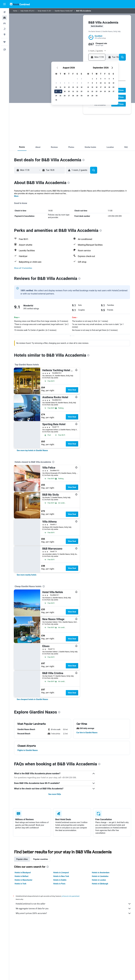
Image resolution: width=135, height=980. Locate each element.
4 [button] (60, 83)
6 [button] (69, 83)
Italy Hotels (24, 11)
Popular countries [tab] (41, 859)
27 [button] (69, 96)
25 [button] (60, 96)
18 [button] (60, 91)
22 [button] (77, 91)
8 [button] (77, 83)
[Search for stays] (4, 18)
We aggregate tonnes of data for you (73, 909)
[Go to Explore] (4, 34)
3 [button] (56, 83)
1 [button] (77, 79)
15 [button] (77, 87)
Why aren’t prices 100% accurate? (73, 913)
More (16, 196)
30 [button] (82, 96)
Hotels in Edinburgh (100, 884)
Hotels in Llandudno (100, 876)
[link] (32, 450)
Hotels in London (99, 880)
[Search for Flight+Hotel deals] (4, 29)
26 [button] (65, 96)
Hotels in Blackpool (23, 873)
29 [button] (77, 96)
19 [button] (65, 91)
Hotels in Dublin (60, 880)
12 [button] (65, 87)
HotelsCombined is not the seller (73, 904)
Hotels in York (20, 884)
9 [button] (81, 83)
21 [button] (73, 91)
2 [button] (81, 79)
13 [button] (69, 87)
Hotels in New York (61, 876)
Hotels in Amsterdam (101, 873)
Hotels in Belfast (21, 876)
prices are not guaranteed (71, 896)
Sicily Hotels (42, 11)
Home (15, 11)
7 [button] (73, 83)
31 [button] (56, 100)
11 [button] (60, 87)
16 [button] (82, 87)
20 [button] (69, 91)
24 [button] (56, 96)
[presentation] (83, 160)
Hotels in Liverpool (61, 873)
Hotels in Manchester (23, 880)
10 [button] (56, 87)
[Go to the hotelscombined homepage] (20, 4)
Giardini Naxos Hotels (62, 11)
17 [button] (56, 91)
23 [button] (81, 91)
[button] (4, 4)
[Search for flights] (4, 12)
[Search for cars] (4, 23)
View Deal (72, 390)
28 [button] (73, 96)
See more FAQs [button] (55, 794)
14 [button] (73, 87)
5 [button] (65, 83)
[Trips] (4, 42)
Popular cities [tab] (22, 859)
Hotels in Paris (59, 884)
